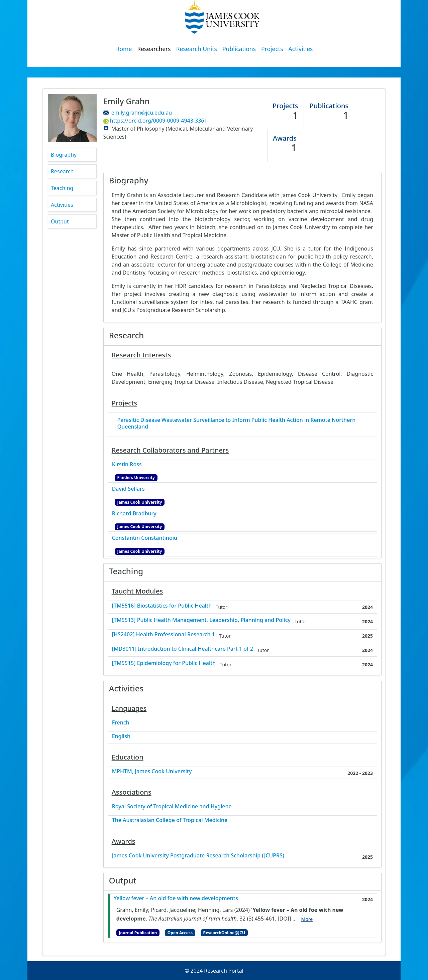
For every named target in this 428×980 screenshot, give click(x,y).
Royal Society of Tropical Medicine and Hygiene (172, 806)
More (307, 919)
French (121, 723)
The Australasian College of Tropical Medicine (170, 820)
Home (124, 49)
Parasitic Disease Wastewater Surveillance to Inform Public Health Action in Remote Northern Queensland (237, 423)
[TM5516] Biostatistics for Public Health (162, 606)
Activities (301, 49)
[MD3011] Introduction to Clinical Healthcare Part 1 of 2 (183, 649)
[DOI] (284, 918)
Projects (272, 49)
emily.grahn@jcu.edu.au (142, 113)
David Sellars (128, 489)
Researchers (154, 49)
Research (62, 171)
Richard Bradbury (134, 514)
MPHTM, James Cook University (152, 771)
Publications (239, 49)
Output (60, 221)
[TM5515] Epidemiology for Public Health (164, 663)
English (121, 736)
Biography (64, 155)
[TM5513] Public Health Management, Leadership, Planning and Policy (201, 620)
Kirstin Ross (127, 464)
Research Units (197, 49)
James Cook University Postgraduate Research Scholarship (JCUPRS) (198, 856)
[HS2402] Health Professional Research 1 (164, 634)
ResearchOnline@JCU (224, 933)
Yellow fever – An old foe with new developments (176, 898)
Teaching (62, 188)
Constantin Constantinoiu (145, 538)
